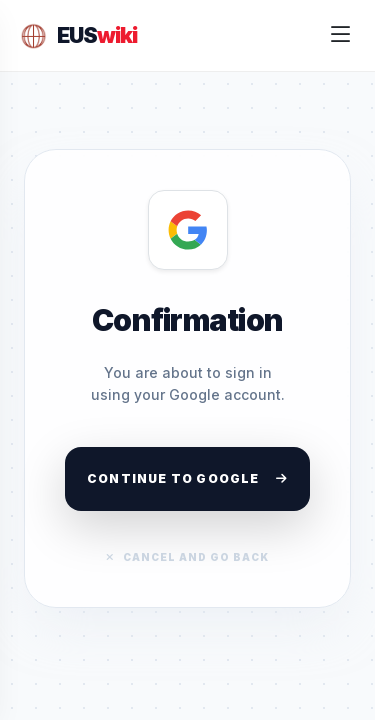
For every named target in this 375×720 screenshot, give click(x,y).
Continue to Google (187, 478)
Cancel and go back (187, 557)
